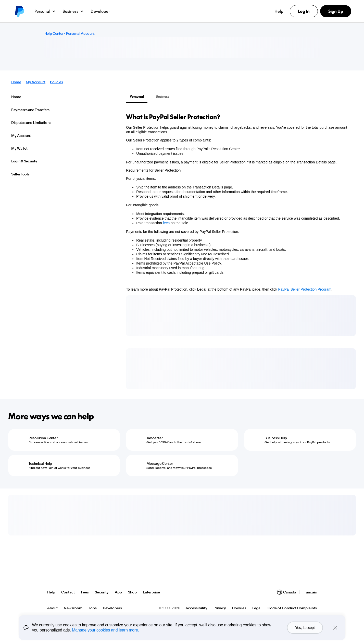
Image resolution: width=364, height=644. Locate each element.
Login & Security (24, 161)
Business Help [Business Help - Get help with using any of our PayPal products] (276, 438)
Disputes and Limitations (31, 123)
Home (16, 82)
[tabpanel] (238, 202)
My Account (36, 82)
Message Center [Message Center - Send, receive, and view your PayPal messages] (160, 463)
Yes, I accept (305, 628)
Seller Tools (20, 174)
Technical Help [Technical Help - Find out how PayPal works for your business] (40, 463)
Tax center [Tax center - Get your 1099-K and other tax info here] (154, 438)
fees (166, 223)
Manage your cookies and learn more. (105, 630)
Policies (57, 82)
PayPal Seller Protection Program (305, 289)
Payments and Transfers (30, 110)
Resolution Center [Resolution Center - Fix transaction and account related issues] (43, 438)
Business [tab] (162, 96)
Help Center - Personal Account (70, 33)
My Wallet (19, 148)
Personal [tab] (137, 96)
